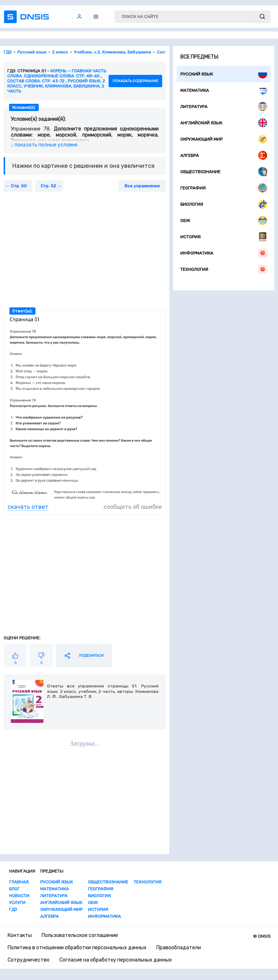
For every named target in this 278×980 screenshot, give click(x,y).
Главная (19, 882)
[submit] (262, 17)
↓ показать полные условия (44, 145)
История (224, 237)
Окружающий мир (224, 139)
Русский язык (224, 74)
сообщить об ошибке (133, 507)
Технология (224, 269)
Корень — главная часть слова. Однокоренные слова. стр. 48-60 (57, 73)
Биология (224, 204)
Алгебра (224, 155)
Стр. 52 (48, 186)
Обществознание (224, 172)
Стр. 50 (19, 186)
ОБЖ (224, 220)
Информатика (224, 253)
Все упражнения (142, 186)
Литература (224, 106)
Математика (224, 90)
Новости (19, 896)
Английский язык (224, 123)
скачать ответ (28, 507)
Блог (14, 889)
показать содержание (135, 81)
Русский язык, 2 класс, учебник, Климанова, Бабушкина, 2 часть (56, 86)
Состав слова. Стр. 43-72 (36, 81)
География (224, 188)
